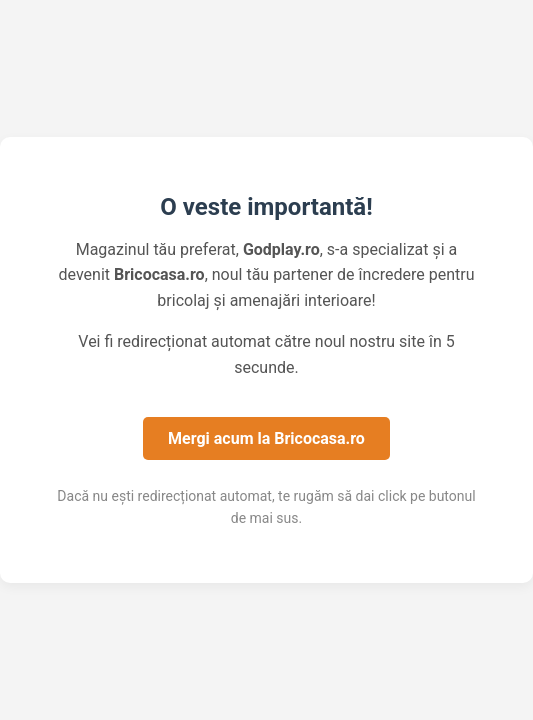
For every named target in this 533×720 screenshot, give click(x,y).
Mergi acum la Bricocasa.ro (266, 438)
